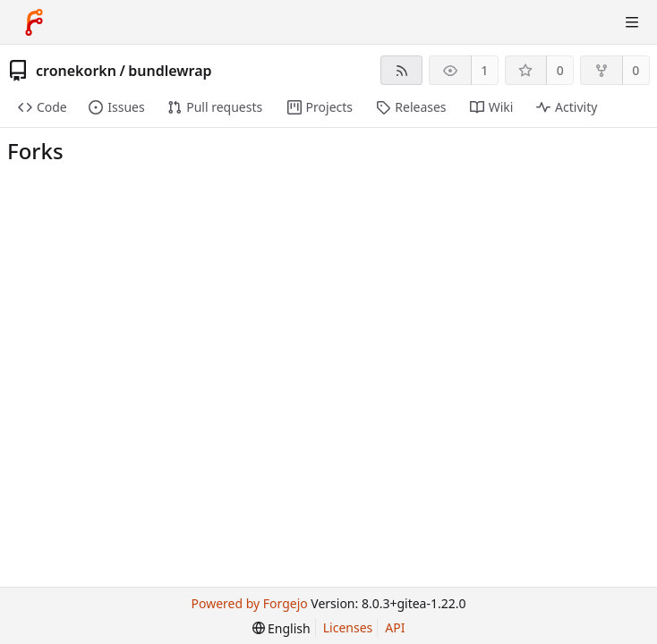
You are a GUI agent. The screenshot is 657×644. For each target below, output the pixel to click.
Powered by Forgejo (249, 603)
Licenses (348, 627)
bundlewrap (170, 71)
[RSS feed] (401, 70)
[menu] (282, 628)
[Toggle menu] (632, 22)
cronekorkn (76, 71)
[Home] (34, 22)
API (395, 627)
